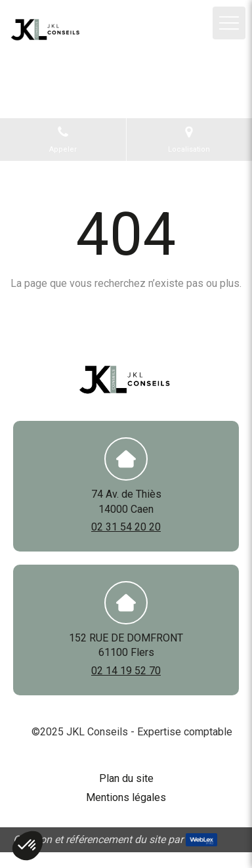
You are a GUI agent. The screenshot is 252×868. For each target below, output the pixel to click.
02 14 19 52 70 (126, 671)
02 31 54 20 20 (126, 527)
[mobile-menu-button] (229, 23)
